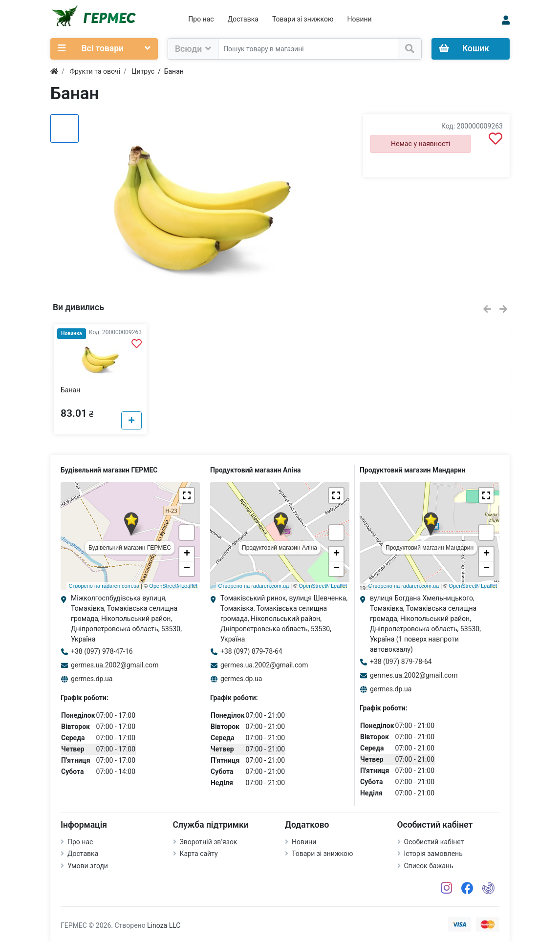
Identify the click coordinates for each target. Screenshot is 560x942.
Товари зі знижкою (303, 19)
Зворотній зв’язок (209, 842)
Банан (70, 390)
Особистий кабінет (434, 842)
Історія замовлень (433, 854)
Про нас (201, 19)
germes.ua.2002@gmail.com (115, 665)
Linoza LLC (164, 925)
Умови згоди (88, 866)
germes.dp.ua (92, 679)
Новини (359, 19)
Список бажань (429, 866)
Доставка (243, 19)
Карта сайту (199, 854)
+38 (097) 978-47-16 (102, 651)
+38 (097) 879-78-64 (251, 651)
